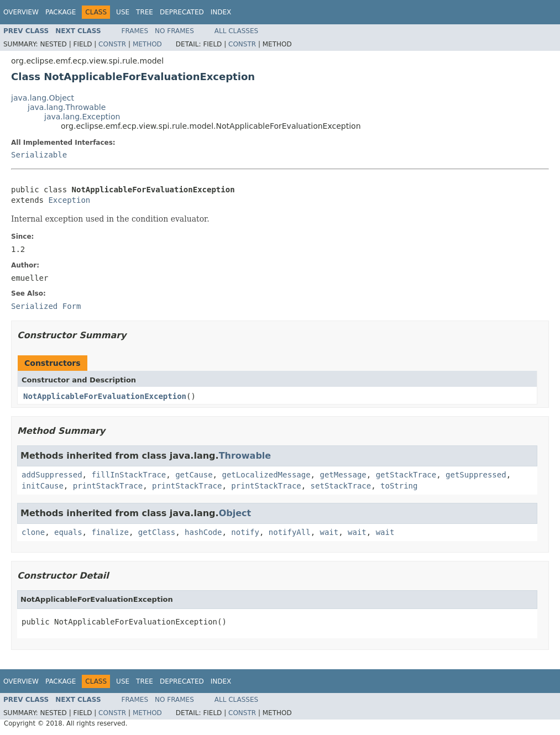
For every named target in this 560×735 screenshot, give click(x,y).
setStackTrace (341, 486)
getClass (157, 532)
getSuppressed (476, 475)
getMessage (343, 475)
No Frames (174, 31)
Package (61, 12)
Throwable (245, 456)
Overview (21, 12)
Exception (69, 200)
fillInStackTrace (129, 475)
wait (329, 532)
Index (221, 12)
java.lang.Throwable (67, 107)
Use (123, 12)
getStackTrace (406, 475)
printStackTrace (108, 486)
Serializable (39, 155)
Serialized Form (46, 306)
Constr (112, 44)
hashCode (203, 532)
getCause (194, 475)
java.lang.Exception (82, 117)
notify (245, 532)
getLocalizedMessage (266, 475)
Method (147, 44)
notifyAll (290, 532)
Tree (145, 12)
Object (235, 513)
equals (68, 532)
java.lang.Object (43, 98)
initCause (43, 486)
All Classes (236, 31)
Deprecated (182, 12)
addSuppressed (52, 475)
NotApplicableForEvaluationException (105, 396)
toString (399, 486)
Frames (135, 31)
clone (33, 532)
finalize (110, 532)
